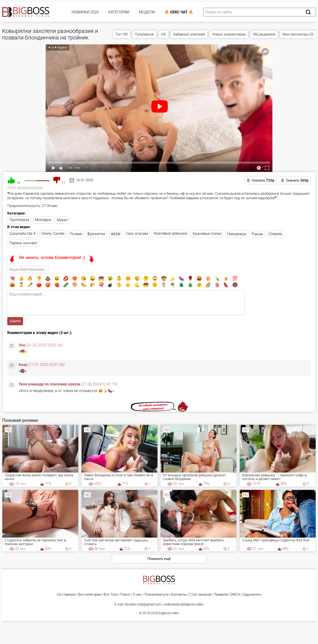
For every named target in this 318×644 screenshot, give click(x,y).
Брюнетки (96, 234)
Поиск (125, 595)
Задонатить (252, 595)
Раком (257, 234)
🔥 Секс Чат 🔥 (179, 12)
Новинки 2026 (85, 12)
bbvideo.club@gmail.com (143, 604)
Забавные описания (189, 34)
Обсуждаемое (264, 34)
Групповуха (19, 220)
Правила (221, 595)
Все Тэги (111, 595)
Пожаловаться (156, 595)
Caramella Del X (23, 234)
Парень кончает (23, 243)
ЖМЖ (116, 234)
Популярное (144, 34)
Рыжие (76, 234)
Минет (63, 220)
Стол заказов (200, 595)
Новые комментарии (229, 34)
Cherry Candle (53, 234)
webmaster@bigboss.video (184, 604)
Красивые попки (207, 234)
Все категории (90, 595)
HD (163, 34)
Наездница (237, 234)
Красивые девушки (170, 233)
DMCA (235, 595)
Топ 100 (122, 34)
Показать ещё (159, 559)
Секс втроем (137, 234)
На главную (66, 595)
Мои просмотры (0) (298, 34)
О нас (137, 595)
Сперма (275, 234)
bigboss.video (169, 613)
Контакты (179, 595)
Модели (147, 12)
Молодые (43, 220)
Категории (119, 12)
